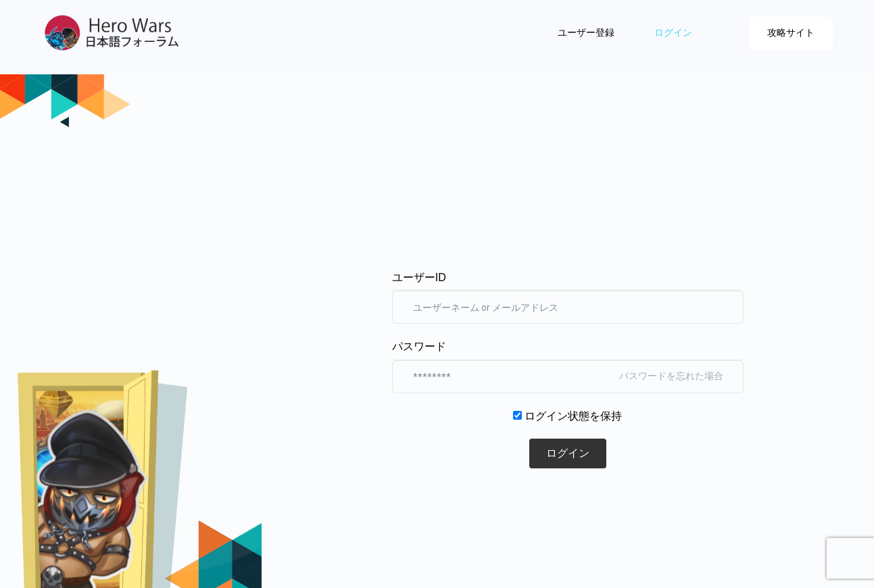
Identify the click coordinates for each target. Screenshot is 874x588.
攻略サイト (791, 32)
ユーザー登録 (587, 32)
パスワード (419, 346)
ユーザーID (419, 277)
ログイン (675, 32)
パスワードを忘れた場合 (671, 376)
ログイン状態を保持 (573, 416)
